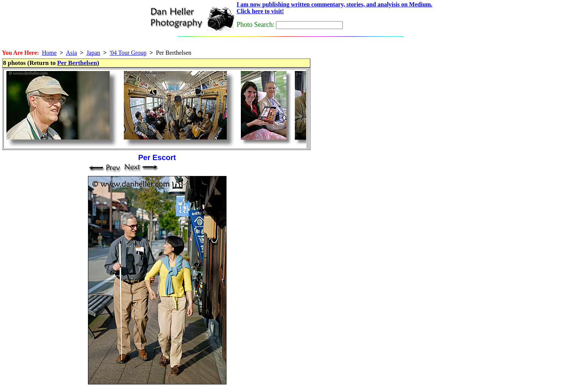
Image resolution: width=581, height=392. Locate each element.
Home (49, 53)
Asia (71, 53)
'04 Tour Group (128, 53)
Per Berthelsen (77, 63)
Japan (93, 53)
